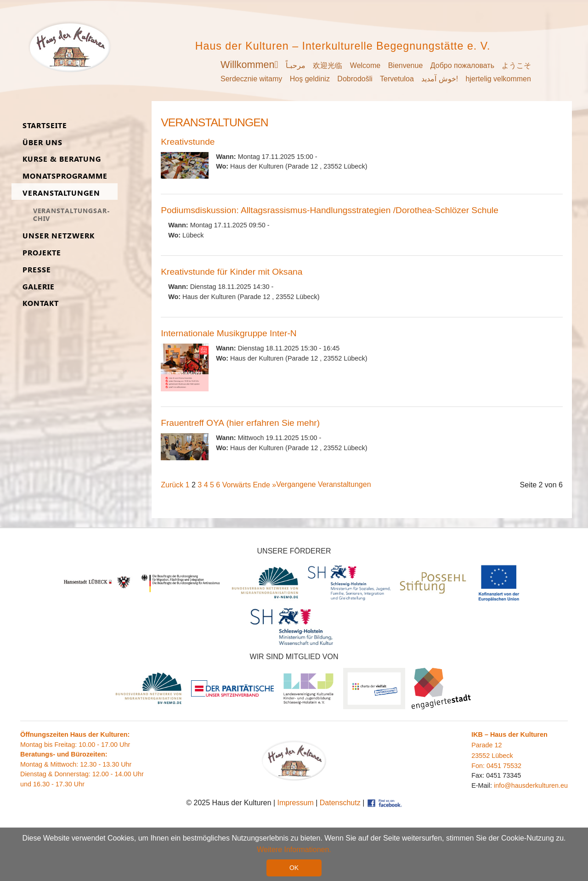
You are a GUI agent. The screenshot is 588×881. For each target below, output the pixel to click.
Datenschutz (340, 803)
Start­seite (45, 126)
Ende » (264, 485)
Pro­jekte (42, 253)
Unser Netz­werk (59, 236)
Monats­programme (65, 176)
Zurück (172, 485)
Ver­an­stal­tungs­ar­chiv (71, 215)
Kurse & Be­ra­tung (62, 159)
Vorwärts (237, 485)
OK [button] (294, 868)
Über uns (42, 143)
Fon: (479, 766)
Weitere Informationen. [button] (294, 850)
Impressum (296, 803)
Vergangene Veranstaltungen (323, 484)
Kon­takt (41, 303)
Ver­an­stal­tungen (61, 193)
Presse (37, 270)
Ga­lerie (39, 287)
